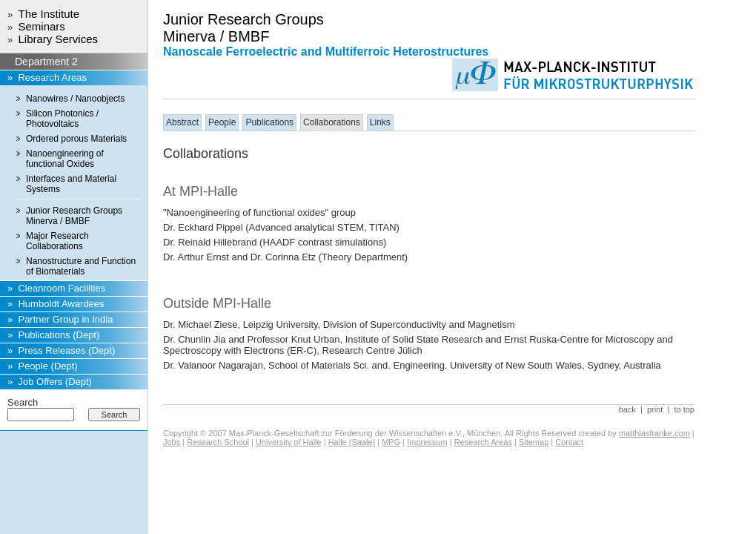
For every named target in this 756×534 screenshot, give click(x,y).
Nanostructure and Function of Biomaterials (81, 266)
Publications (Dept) (59, 335)
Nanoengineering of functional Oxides (65, 159)
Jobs (172, 442)
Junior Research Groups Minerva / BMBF (74, 216)
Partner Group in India (65, 319)
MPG (391, 442)
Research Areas (52, 78)
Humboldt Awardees (61, 304)
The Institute (49, 14)
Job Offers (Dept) (54, 382)
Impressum (427, 442)
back (627, 409)
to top (684, 409)
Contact (569, 442)
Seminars (41, 26)
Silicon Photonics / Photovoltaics (62, 119)
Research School (218, 442)
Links (380, 122)
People (222, 122)
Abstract (182, 122)
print (655, 409)
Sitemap (534, 442)
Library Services (58, 39)
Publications (269, 122)
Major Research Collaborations (57, 241)
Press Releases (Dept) (66, 350)
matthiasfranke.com (654, 433)
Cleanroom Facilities (62, 288)
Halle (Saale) (352, 442)
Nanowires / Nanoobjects (75, 99)
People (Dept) (47, 366)
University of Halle (289, 442)
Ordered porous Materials (76, 139)
